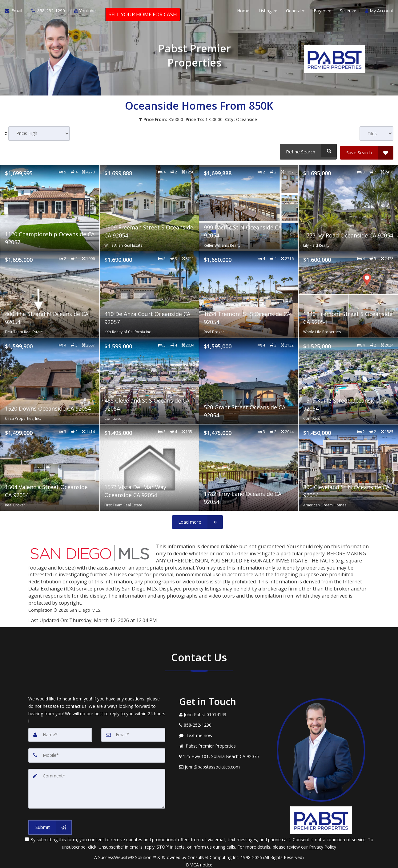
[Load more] (197, 520)
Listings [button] (268, 12)
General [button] (295, 12)
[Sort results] (39, 134)
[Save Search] (367, 151)
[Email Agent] (16, 12)
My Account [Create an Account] (379, 12)
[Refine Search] (307, 151)
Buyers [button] (322, 12)
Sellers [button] (348, 12)
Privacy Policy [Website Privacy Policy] (323, 843)
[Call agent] (48, 12)
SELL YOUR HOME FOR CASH (143, 16)
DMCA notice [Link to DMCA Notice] (199, 861)
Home (243, 12)
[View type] (376, 134)
